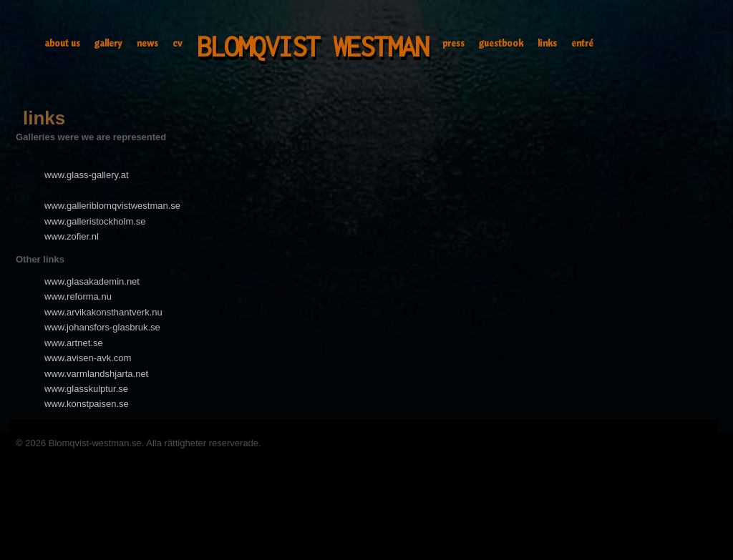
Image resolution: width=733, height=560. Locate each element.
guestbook (501, 43)
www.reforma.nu (78, 296)
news (147, 43)
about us (62, 43)
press (453, 43)
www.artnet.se (74, 343)
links (547, 43)
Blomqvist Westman (312, 46)
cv (178, 43)
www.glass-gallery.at (87, 175)
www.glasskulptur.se (86, 389)
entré (582, 43)
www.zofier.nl (72, 236)
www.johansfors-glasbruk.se (102, 327)
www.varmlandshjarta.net (96, 374)
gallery (108, 43)
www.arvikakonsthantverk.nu (103, 312)
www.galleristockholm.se (95, 221)
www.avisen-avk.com (88, 358)
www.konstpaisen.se (87, 404)
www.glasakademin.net (92, 281)
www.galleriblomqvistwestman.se (112, 206)
